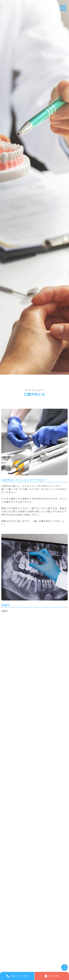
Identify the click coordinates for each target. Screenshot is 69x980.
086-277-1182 (19, 976)
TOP (65, 968)
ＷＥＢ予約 (54, 976)
